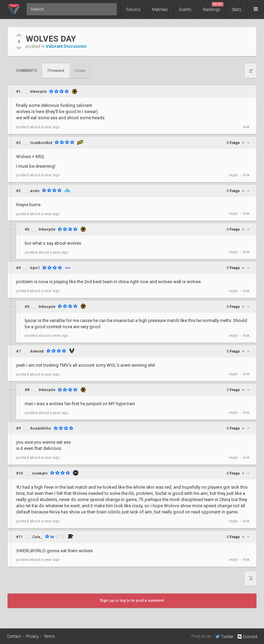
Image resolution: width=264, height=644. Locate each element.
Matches (160, 10)
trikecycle (38, 92)
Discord (247, 637)
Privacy (32, 636)
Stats (236, 10)
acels (35, 191)
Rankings (213, 7)
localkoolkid (41, 143)
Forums (133, 10)
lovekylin (40, 473)
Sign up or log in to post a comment (132, 601)
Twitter (224, 636)
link (246, 127)
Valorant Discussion (66, 46)
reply (233, 175)
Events (185, 10)
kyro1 (35, 268)
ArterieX (37, 351)
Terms (49, 636)
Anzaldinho (41, 428)
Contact (14, 636)
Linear (80, 71)
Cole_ (37, 537)
